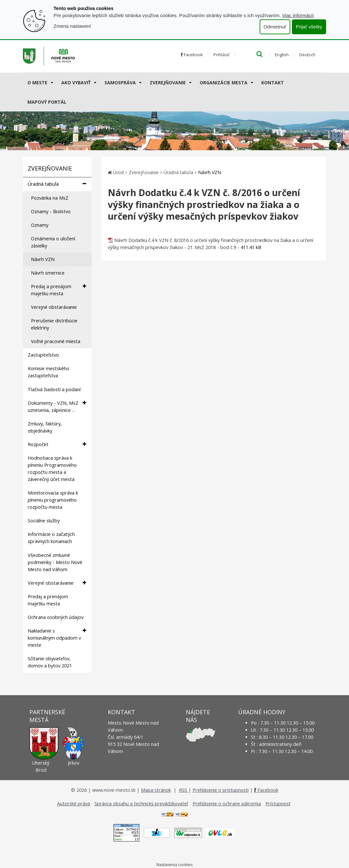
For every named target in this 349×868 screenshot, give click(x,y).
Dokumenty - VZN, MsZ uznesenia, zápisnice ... (57, 406)
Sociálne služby (44, 521)
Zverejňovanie (168, 83)
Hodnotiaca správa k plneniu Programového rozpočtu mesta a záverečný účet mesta (52, 469)
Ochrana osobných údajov (56, 617)
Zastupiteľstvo (43, 355)
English (282, 55)
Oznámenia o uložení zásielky (53, 242)
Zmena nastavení (72, 26)
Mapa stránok (156, 790)
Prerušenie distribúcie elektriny (54, 324)
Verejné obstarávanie (54, 307)
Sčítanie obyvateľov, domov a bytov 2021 (50, 662)
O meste (37, 83)
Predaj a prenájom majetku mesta (59, 290)
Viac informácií (298, 15)
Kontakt (273, 83)
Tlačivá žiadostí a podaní (54, 389)
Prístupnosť (278, 804)
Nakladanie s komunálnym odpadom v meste (57, 638)
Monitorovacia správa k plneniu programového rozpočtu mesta (53, 500)
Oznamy (40, 225)
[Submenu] (51, 82)
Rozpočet (57, 444)
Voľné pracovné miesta (56, 341)
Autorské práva (74, 804)
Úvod (118, 172)
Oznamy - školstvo (51, 211)
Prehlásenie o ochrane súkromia (227, 804)
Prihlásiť (222, 55)
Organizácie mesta (224, 83)
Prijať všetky (309, 27)
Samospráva (120, 83)
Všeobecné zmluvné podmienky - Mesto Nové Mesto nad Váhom (55, 562)
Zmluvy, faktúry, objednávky (45, 427)
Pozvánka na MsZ (50, 198)
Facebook (192, 55)
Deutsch (307, 55)
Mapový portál (47, 102)
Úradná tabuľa (57, 184)
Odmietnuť (275, 27)
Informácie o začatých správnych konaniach (51, 538)
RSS (184, 790)
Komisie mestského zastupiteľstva (49, 372)
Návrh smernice (48, 273)
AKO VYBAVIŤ (76, 83)
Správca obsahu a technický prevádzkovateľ (141, 804)
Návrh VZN (43, 259)
